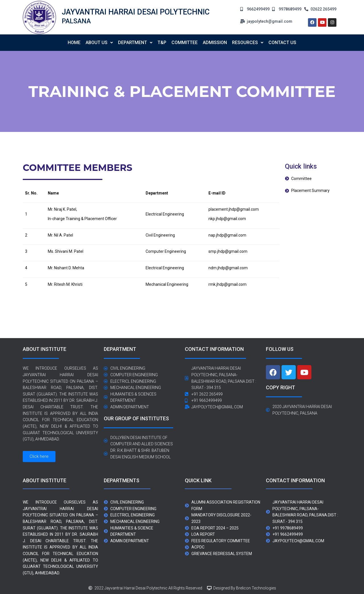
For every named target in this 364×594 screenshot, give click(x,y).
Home (74, 43)
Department (135, 43)
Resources (248, 43)
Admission (215, 43)
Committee (185, 43)
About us (99, 43)
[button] (99, 43)
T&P (162, 43)
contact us (282, 43)
